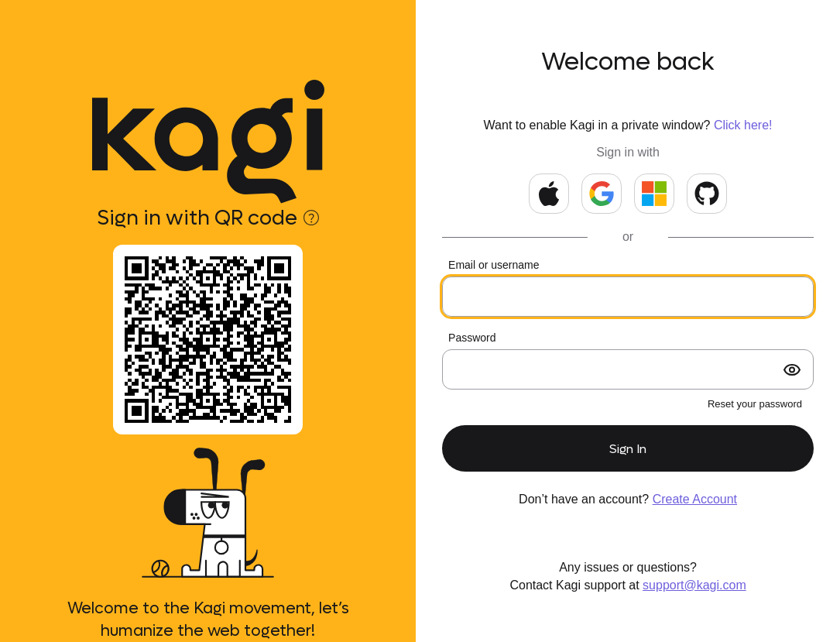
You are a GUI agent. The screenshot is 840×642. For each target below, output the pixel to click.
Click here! (743, 125)
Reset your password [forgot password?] (755, 404)
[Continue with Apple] (549, 194)
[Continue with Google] (602, 194)
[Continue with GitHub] (707, 194)
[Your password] (628, 369)
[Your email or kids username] (628, 297)
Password (472, 338)
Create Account (695, 499)
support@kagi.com (694, 585)
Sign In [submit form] (628, 449)
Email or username (494, 265)
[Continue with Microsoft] (654, 194)
